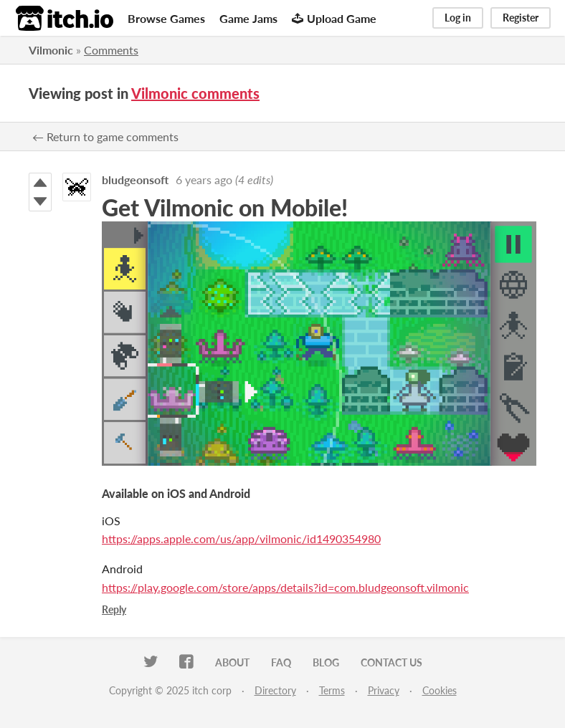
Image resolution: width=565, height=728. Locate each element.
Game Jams (248, 18)
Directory (275, 690)
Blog (326, 662)
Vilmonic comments (195, 93)
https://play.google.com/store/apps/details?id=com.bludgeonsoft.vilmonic (285, 587)
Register (521, 18)
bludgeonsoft (135, 179)
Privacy (384, 690)
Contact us (391, 662)
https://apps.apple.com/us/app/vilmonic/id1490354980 (241, 538)
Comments (111, 50)
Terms (332, 690)
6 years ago (204, 179)
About (232, 662)
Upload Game (334, 18)
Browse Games (166, 18)
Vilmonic (51, 50)
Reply (114, 609)
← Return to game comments (105, 136)
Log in (458, 18)
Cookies (440, 690)
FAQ (281, 662)
